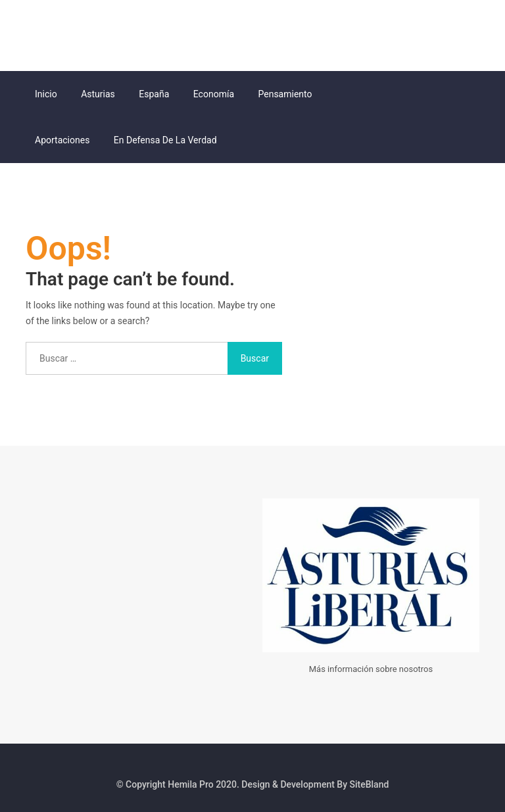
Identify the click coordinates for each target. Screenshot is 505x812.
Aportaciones (62, 140)
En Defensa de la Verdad (165, 140)
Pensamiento (285, 94)
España (154, 94)
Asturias (98, 94)
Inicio (46, 94)
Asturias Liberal (62, 40)
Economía (214, 94)
